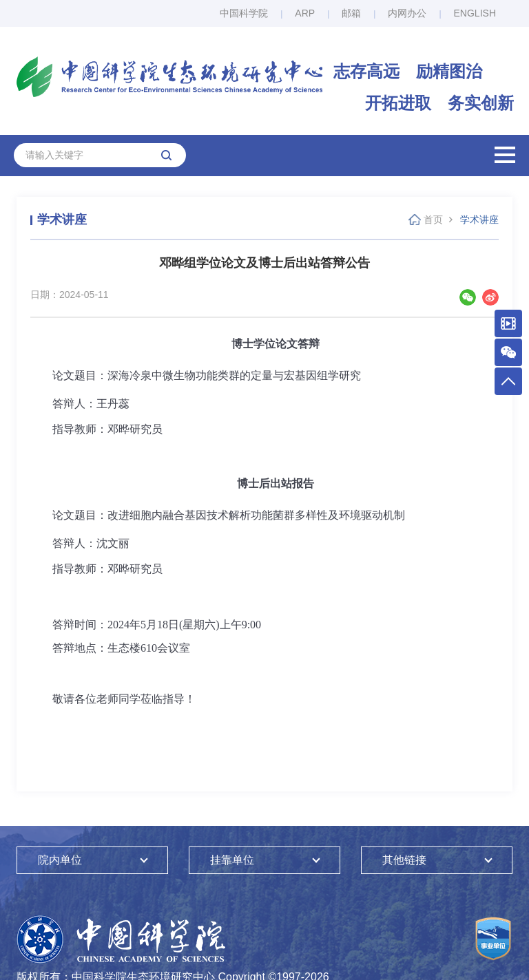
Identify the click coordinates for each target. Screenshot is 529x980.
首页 (433, 220)
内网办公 (407, 13)
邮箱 (351, 13)
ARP (305, 13)
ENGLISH (475, 13)
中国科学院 (244, 13)
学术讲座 (479, 220)
